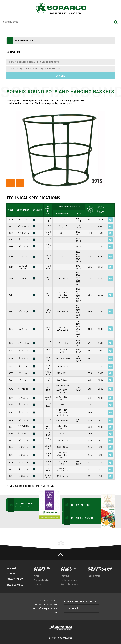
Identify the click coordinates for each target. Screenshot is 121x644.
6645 (78, 419)
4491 (65, 462)
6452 (78, 280)
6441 (78, 239)
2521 (59, 388)
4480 (59, 390)
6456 (78, 327)
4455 (65, 330)
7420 (65, 366)
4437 (78, 234)
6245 (59, 426)
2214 (65, 225)
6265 (59, 447)
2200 (59, 225)
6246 (65, 426)
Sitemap (11, 573)
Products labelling (42, 580)
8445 (65, 415)
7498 (62, 257)
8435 (62, 399)
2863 (78, 228)
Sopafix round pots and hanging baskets (34, 62)
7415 (62, 352)
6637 (78, 361)
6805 (59, 297)
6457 (78, 329)
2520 (68, 385)
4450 (78, 272)
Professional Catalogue (37, 505)
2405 (65, 292)
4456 (78, 324)
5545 (68, 420)
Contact (11, 568)
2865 (78, 252)
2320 (59, 366)
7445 (59, 415)
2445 (65, 410)
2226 (62, 220)
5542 (62, 420)
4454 (59, 330)
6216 (68, 359)
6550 (78, 282)
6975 (59, 476)
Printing (37, 576)
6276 (59, 471)
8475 (65, 471)
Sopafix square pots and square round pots (36, 69)
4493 (59, 468)
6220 (59, 373)
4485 (59, 413)
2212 (62, 359)
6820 (65, 390)
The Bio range (94, 576)
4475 (65, 388)
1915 (78, 356)
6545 (78, 259)
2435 (59, 397)
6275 (65, 468)
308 (56, 385)
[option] (60, 149)
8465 (62, 457)
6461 (78, 350)
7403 (62, 228)
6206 (65, 295)
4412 (78, 219)
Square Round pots (69, 584)
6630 (78, 334)
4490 (59, 462)
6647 (78, 422)
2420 (62, 385)
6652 (78, 464)
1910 (78, 322)
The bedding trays (69, 580)
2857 (78, 225)
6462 (78, 352)
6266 (65, 447)
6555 (78, 331)
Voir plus (60, 76)
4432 (78, 232)
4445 (78, 254)
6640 (78, 388)
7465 (65, 455)
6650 (78, 462)
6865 (65, 453)
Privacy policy (15, 579)
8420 (62, 393)
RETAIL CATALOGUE (93, 518)
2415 (59, 350)
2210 (65, 328)
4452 (78, 275)
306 (56, 359)
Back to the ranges (25, 41)
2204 (62, 233)
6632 (78, 336)
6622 (78, 262)
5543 (62, 464)
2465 (59, 453)
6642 (78, 390)
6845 (65, 413)
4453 (65, 278)
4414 (78, 221)
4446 (78, 257)
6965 (59, 455)
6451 (78, 277)
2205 (59, 328)
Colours (37, 584)
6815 (65, 350)
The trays (65, 576)
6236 (65, 397)
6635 (78, 359)
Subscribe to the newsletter (82, 606)
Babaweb (67, 638)
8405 (65, 297)
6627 (78, 285)
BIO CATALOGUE (93, 505)
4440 (78, 246)
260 (56, 420)
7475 (65, 476)
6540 (78, 241)
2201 (59, 278)
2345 (59, 410)
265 (62, 405)
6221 (65, 373)
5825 (78, 294)
